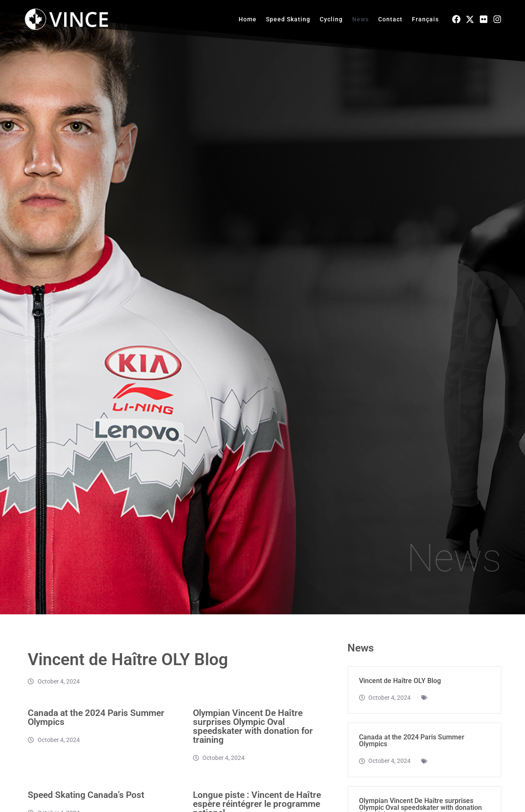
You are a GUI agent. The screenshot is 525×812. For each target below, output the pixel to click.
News (360, 19)
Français (425, 19)
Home (248, 19)
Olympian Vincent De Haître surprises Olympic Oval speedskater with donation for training (253, 737)
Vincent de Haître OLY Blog (130, 670)
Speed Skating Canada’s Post (86, 805)
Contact (390, 19)
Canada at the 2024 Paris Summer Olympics (96, 728)
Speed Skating (288, 19)
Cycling (331, 19)
